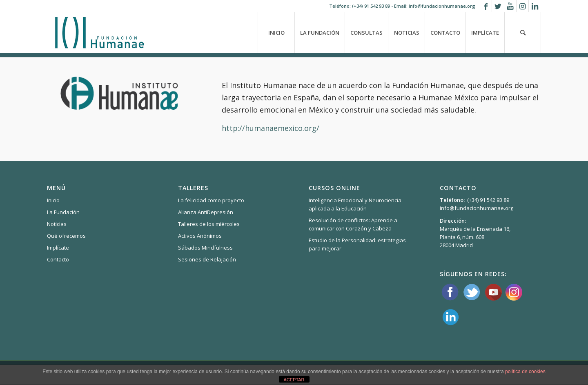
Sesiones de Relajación (207, 259)
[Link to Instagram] (522, 6)
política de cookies (525, 372)
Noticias (57, 224)
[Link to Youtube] (510, 6)
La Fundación (63, 212)
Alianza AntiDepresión (206, 212)
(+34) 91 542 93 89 (371, 6)
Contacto (58, 259)
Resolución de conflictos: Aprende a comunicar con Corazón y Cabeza (353, 224)
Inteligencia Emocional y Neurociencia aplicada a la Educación (355, 204)
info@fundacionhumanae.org (477, 208)
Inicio (53, 200)
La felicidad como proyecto (211, 200)
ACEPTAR (294, 380)
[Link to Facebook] (486, 6)
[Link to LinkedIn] (535, 6)
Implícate (58, 248)
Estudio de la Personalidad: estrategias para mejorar (357, 244)
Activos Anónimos (200, 236)
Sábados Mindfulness (205, 248)
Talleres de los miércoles (209, 224)
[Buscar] (523, 33)
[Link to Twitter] (498, 6)
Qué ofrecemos (66, 236)
